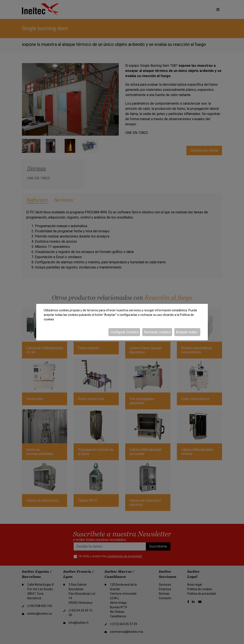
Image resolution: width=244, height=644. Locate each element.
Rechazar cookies (157, 332)
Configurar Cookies (124, 332)
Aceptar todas (187, 332)
